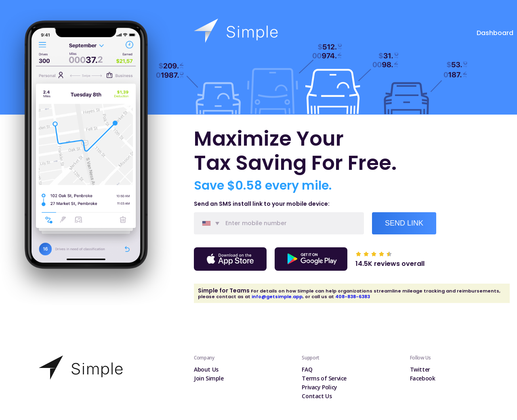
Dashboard (495, 33)
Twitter (420, 369)
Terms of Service (324, 378)
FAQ (307, 369)
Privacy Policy (319, 387)
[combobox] (208, 223)
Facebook (423, 378)
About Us (206, 369)
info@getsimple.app (277, 297)
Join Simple (209, 378)
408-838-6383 (353, 297)
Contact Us (317, 396)
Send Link (404, 223)
